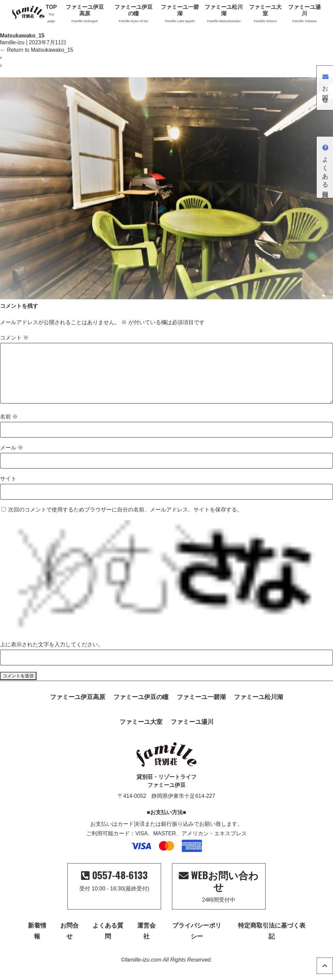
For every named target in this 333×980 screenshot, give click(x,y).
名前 (9, 428)
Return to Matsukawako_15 (37, 50)
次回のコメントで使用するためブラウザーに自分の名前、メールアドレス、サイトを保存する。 (125, 520)
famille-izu (12, 42)
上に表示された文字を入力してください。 (52, 655)
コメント (14, 338)
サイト (8, 489)
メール (12, 459)
